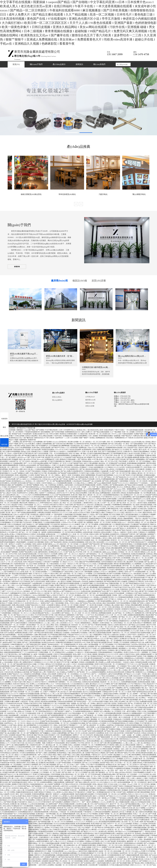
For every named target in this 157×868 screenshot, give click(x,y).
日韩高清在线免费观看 (65, 702)
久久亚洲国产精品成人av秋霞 (139, 611)
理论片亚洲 (53, 747)
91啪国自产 (53, 692)
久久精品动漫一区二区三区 (131, 717)
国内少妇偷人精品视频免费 (9, 715)
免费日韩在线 (138, 763)
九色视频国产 (36, 617)
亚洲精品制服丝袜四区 (149, 550)
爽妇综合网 (24, 503)
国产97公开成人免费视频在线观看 (141, 702)
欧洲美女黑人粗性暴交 (112, 735)
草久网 (82, 637)
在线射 (23, 446)
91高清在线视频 (26, 700)
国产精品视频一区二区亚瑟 (49, 796)
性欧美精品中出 (101, 816)
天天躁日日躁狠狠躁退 (27, 753)
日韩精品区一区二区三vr (20, 613)
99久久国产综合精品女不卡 (100, 804)
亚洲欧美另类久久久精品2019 (62, 507)
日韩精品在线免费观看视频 (21, 637)
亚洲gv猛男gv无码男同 (71, 721)
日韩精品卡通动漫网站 (66, 540)
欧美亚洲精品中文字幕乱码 (56, 621)
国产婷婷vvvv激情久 (144, 603)
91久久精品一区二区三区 (58, 770)
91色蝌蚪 (153, 830)
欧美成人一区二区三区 (68, 487)
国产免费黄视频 (25, 654)
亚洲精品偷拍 (107, 528)
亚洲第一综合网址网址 (61, 597)
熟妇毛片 (83, 554)
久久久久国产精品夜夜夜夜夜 (60, 495)
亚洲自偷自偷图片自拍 (22, 617)
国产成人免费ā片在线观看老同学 (72, 471)
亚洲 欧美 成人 (79, 656)
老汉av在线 (129, 686)
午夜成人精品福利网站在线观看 (113, 767)
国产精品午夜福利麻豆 (118, 780)
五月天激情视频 (101, 806)
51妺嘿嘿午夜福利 (21, 739)
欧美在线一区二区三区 (79, 625)
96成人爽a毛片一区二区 (145, 845)
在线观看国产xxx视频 (82, 717)
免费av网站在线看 (18, 605)
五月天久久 (128, 759)
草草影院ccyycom (92, 822)
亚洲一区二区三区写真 (81, 534)
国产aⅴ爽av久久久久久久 (36, 666)
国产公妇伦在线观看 (42, 454)
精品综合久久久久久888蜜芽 (71, 524)
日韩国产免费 (24, 558)
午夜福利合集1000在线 (8, 763)
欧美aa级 (74, 501)
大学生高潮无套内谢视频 (27, 814)
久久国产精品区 (68, 601)
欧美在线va (75, 467)
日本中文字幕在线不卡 (103, 473)
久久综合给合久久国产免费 (34, 776)
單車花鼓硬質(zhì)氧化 (96, 194)
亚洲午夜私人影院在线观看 (41, 448)
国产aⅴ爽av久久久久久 (58, 841)
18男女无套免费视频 (99, 568)
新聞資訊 (79, 64)
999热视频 (135, 769)
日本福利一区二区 (32, 711)
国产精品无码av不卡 (7, 786)
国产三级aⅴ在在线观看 (97, 517)
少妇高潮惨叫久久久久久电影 (91, 739)
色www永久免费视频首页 (46, 459)
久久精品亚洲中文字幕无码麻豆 (69, 739)
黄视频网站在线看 (101, 837)
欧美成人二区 (31, 481)
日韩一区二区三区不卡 (21, 727)
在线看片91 (152, 509)
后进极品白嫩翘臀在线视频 (14, 767)
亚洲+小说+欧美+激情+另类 (92, 452)
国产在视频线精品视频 (41, 839)
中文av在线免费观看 (65, 656)
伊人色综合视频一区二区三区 (121, 851)
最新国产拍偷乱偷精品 (126, 820)
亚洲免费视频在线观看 (129, 682)
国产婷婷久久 (137, 556)
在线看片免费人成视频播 (14, 491)
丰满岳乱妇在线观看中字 (134, 467)
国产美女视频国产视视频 (132, 548)
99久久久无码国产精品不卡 (132, 491)
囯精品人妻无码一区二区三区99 (142, 473)
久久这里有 (111, 668)
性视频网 (15, 459)
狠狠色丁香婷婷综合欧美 (50, 644)
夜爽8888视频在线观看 (38, 501)
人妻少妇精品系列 (69, 845)
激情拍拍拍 (105, 489)
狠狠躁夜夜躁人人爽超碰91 (90, 623)
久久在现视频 (90, 690)
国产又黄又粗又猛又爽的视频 (63, 444)
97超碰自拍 (38, 806)
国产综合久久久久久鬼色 (88, 564)
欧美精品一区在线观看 (133, 637)
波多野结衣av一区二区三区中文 (15, 723)
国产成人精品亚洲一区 (91, 725)
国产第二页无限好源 (135, 704)
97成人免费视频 (8, 739)
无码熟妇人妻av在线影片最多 (114, 605)
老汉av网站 (50, 625)
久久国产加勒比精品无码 (32, 644)
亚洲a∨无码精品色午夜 (44, 737)
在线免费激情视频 (26, 578)
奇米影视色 (73, 830)
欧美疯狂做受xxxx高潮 (112, 828)
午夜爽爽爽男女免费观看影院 (122, 505)
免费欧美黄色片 (28, 662)
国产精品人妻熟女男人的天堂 (86, 782)
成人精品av (133, 648)
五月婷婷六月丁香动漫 (72, 788)
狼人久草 (103, 818)
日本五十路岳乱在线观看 (73, 450)
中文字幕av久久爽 (71, 629)
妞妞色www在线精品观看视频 (29, 568)
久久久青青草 (101, 550)
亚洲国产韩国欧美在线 (18, 666)
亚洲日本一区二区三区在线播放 (140, 461)
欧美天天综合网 (135, 454)
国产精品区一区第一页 (72, 660)
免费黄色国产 (70, 782)
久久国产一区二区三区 (108, 503)
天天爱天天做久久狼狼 (87, 473)
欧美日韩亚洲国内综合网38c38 (91, 757)
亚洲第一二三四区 (12, 576)
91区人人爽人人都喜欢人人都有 (137, 778)
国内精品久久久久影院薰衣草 (83, 507)
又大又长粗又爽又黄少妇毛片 (113, 843)
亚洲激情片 (70, 717)
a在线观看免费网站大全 (142, 536)
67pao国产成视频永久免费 (20, 473)
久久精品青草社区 (32, 652)
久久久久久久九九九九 (15, 591)
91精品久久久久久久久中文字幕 (111, 446)
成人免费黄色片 (46, 706)
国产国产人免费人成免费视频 (46, 753)
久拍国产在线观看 (69, 518)
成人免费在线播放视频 (63, 668)
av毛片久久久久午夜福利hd (86, 560)
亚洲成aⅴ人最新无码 (26, 678)
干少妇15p (14, 796)
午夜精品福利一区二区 (87, 769)
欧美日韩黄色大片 (26, 774)
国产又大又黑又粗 (126, 678)
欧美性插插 (34, 558)
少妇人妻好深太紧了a (7, 511)
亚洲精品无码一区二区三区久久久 (28, 601)
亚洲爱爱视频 (140, 455)
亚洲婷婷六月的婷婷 (114, 609)
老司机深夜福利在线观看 (144, 753)
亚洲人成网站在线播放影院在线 (51, 601)
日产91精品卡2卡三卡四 (73, 828)
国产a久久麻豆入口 (23, 479)
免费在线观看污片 (54, 698)
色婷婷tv (12, 747)
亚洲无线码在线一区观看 (22, 450)
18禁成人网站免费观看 (92, 759)
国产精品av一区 (110, 477)
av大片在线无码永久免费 (124, 676)
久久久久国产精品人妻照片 (110, 639)
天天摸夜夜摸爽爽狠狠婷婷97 (73, 548)
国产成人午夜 (20, 680)
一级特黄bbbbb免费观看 (79, 839)
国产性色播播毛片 (42, 446)
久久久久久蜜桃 (38, 609)
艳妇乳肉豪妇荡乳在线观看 (85, 794)
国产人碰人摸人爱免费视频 (89, 587)
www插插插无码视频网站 (98, 672)
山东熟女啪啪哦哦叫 (94, 489)
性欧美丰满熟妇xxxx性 (142, 552)
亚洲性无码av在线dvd (56, 788)
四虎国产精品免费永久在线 (28, 552)
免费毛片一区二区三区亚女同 (83, 735)
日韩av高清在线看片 (24, 599)
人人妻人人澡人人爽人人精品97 (52, 548)
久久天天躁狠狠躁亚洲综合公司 (118, 723)
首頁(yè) (16, 64)
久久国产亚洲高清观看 (63, 763)
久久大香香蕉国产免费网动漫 (77, 448)
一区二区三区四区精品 (74, 682)
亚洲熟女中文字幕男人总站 (95, 841)
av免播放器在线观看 (68, 794)
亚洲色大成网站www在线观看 (94, 861)
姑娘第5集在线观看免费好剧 (93, 843)
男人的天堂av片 (63, 692)
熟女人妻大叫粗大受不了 (13, 707)
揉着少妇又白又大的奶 (89, 648)
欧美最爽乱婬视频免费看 (144, 788)
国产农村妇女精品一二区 (83, 702)
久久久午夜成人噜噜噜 (90, 654)
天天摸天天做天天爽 (19, 682)
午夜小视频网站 (149, 656)
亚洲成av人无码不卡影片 (128, 635)
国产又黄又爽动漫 (55, 845)
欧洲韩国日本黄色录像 (35, 550)
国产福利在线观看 (11, 568)
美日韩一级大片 (11, 513)
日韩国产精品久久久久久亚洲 (88, 578)
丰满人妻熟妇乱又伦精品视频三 (66, 459)
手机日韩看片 (123, 461)
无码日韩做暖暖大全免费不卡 (143, 772)
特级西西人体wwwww (40, 599)
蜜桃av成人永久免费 (114, 818)
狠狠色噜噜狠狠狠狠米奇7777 (14, 652)
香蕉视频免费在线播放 (28, 629)
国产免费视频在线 (145, 769)
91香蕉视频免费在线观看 (113, 713)
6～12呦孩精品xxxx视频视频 (84, 601)
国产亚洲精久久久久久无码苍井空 (55, 442)
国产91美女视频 (104, 776)
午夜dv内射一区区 (67, 749)
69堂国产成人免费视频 (85, 522)
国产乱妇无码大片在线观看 (39, 580)
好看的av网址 (34, 493)
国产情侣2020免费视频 (128, 741)
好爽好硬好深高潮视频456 (65, 643)
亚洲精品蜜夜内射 (106, 524)
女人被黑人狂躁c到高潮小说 (40, 639)
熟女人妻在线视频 (142, 796)
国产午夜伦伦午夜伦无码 (125, 707)
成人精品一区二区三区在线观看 (71, 503)
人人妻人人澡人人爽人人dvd (10, 585)
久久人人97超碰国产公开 (85, 837)
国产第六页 (113, 536)
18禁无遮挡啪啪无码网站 (35, 696)
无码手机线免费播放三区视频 (126, 603)
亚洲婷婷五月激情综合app (131, 609)
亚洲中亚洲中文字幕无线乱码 (24, 454)
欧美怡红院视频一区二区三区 (59, 723)
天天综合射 (47, 611)
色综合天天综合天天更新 (82, 513)
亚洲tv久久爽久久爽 (120, 511)
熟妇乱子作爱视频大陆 (75, 770)
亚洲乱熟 (24, 804)
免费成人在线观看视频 (44, 444)
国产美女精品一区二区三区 (93, 566)
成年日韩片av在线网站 (47, 865)
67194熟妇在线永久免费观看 (34, 778)
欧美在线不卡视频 (48, 585)
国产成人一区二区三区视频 (28, 532)
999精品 (45, 471)
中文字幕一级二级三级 (9, 818)
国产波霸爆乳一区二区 (120, 747)
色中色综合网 (36, 450)
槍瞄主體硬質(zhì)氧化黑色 (61, 194)
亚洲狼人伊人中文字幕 (144, 587)
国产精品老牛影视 (46, 489)
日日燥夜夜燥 (30, 790)
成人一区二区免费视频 (114, 641)
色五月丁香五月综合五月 (147, 668)
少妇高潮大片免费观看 (30, 765)
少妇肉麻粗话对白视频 (78, 723)
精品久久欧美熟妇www (18, 690)
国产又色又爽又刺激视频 (48, 765)
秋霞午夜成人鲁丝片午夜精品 (28, 796)
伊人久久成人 (76, 847)
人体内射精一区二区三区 (28, 715)
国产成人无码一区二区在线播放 (72, 761)
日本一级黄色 (37, 747)
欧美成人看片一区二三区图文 (98, 526)
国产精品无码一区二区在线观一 (128, 774)
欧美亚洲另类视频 (55, 530)
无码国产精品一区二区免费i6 (99, 617)
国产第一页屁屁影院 (79, 729)
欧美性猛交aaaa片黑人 (146, 446)
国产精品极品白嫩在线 (30, 455)
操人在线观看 (97, 481)
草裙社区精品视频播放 (141, 452)
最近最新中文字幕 (37, 731)
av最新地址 (120, 833)
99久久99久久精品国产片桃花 (13, 505)
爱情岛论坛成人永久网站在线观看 (101, 749)
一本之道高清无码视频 (32, 489)
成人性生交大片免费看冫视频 (35, 743)
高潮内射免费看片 (62, 631)
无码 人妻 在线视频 (135, 747)
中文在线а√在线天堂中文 (101, 780)
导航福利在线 (84, 517)
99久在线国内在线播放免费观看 (128, 737)
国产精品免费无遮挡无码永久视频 (25, 664)
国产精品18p (99, 828)
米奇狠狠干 (149, 658)
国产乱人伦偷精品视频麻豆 (98, 670)
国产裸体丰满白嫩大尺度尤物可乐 (16, 802)
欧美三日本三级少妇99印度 (115, 733)
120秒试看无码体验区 (125, 499)
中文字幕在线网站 (29, 800)
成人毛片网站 (141, 698)
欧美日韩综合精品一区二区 (71, 774)
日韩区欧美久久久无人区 (47, 769)
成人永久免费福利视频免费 (66, 814)
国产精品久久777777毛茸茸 (77, 580)
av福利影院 (146, 735)
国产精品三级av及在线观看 (76, 546)
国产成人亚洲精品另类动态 (94, 656)
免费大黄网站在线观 (62, 767)
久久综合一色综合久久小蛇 (69, 564)
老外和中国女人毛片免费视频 (33, 442)
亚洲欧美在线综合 (59, 646)
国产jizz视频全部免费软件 (39, 530)
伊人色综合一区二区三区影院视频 (71, 861)
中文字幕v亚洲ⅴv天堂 (100, 459)
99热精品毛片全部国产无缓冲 (113, 786)
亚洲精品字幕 (130, 672)
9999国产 (23, 625)
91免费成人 (42, 587)
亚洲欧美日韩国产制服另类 (85, 619)
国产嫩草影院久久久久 (108, 759)
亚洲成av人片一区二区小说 (127, 599)
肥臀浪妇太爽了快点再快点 (126, 501)
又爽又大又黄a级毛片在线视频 (62, 465)
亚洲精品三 (84, 467)
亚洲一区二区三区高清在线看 (91, 774)
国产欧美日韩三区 (133, 660)
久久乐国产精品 (58, 660)
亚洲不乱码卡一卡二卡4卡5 (17, 721)
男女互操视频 (139, 562)
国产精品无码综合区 (128, 698)
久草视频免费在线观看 (105, 564)
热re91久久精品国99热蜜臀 (60, 499)
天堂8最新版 (137, 580)
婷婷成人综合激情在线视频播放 (74, 542)
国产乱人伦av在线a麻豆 (27, 444)
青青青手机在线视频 (69, 568)
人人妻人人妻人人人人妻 (131, 743)
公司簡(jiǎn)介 (90, 397)
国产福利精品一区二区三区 (105, 772)
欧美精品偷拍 (43, 741)
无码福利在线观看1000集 (144, 662)
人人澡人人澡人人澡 (68, 639)
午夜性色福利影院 (149, 763)
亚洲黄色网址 (65, 501)
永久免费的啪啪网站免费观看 (108, 648)
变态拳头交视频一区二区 (76, 442)
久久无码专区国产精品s (23, 786)
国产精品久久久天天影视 (121, 450)
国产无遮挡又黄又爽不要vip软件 (23, 560)
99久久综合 (119, 845)
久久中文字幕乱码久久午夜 (137, 684)
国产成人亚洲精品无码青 (121, 690)
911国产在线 (68, 552)
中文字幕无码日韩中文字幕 (44, 615)
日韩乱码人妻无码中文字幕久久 (47, 800)
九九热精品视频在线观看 (132, 715)
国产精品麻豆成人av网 (38, 672)
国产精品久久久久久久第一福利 (101, 717)
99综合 (93, 515)
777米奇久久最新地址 (52, 833)
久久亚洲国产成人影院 (87, 772)
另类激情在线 (33, 538)
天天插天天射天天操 (17, 743)
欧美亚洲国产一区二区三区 (45, 680)
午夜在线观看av (97, 538)
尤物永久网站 (31, 446)
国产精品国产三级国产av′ (135, 570)
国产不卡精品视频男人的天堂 (112, 452)
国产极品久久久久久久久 (90, 832)
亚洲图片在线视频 (136, 546)
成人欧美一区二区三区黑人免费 (132, 822)
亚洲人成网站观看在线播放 (102, 450)
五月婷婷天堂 (13, 532)
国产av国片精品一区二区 (68, 574)
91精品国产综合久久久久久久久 (78, 635)
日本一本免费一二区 (84, 487)
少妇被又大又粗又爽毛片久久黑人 (53, 650)
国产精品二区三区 (74, 733)
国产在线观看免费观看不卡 (57, 715)
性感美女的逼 (145, 841)
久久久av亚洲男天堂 (108, 802)
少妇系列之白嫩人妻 (83, 804)
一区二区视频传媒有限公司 (69, 644)
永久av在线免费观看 (23, 761)
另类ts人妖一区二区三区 (91, 676)
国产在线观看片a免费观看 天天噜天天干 (66, 802)
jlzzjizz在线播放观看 (96, 599)
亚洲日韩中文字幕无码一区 (63, 489)
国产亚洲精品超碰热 (117, 485)
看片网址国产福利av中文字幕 (125, 753)
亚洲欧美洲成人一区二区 (106, 845)
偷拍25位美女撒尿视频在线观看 (94, 585)
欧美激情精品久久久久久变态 (41, 660)
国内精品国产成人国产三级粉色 (12, 631)
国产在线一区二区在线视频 (99, 593)
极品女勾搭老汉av (21, 536)
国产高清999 (76, 863)
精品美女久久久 (147, 548)
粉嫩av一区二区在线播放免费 (56, 816)
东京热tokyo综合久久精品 (79, 611)
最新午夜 (117, 591)
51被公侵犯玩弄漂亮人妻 (76, 753)
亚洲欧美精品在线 (112, 509)
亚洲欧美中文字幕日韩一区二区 (131, 639)
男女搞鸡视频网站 (145, 696)
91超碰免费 (105, 471)
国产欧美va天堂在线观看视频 (135, 538)
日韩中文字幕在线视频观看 (63, 654)
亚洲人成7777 (129, 572)
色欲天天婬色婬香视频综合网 (105, 833)
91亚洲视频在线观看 (141, 544)
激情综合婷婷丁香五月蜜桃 (12, 643)
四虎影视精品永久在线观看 (134, 843)
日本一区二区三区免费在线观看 (139, 619)
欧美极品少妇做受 (71, 578)
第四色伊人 (4, 532)
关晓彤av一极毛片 (61, 475)
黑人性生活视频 (115, 515)
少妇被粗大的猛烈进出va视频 (58, 599)
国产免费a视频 (142, 534)
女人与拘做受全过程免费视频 (31, 674)
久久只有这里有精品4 (132, 767)
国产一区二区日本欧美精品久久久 (81, 597)
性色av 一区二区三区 (140, 814)
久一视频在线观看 (61, 810)
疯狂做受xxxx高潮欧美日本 (106, 560)
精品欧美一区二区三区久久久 (110, 682)
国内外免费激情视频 (46, 824)
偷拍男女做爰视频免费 (20, 688)
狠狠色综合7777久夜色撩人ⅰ (140, 483)
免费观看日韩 (140, 613)
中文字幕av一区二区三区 (123, 763)
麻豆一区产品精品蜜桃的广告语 (137, 444)
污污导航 (41, 664)
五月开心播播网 (138, 837)
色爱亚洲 (107, 566)
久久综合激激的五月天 (45, 725)
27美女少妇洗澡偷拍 (108, 676)
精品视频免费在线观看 (104, 595)
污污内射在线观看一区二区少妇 (106, 794)
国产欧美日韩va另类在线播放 (32, 611)
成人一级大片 (150, 688)
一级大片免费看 (138, 507)
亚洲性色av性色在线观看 (28, 465)
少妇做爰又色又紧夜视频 (35, 542)
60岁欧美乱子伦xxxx (50, 550)
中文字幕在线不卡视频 (11, 444)
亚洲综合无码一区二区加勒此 (58, 658)
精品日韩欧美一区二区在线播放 (24, 737)
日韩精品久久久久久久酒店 (115, 513)
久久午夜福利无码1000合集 (13, 704)
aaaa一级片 (105, 800)
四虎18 (72, 499)
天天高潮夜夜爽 (64, 790)
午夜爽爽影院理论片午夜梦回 (105, 745)
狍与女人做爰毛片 (84, 650)
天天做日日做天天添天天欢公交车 (124, 587)
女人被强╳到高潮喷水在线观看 (42, 654)
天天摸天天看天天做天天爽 (114, 465)
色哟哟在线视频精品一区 (56, 532)
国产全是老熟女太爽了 (89, 863)
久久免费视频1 (137, 564)
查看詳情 (17, 267)
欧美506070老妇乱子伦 (21, 684)
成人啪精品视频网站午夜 (20, 745)
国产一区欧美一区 (150, 837)
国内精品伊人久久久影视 (142, 499)
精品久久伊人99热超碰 (42, 853)
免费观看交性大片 (41, 851)
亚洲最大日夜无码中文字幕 (33, 704)
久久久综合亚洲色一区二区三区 (117, 542)
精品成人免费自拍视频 (58, 576)
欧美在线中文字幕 (73, 757)
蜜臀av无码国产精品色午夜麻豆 (145, 798)
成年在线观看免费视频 (14, 639)
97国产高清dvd (151, 585)
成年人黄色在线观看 (30, 741)
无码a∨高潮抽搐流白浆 (63, 625)
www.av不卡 (59, 450)
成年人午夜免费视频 (91, 463)
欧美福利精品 (62, 753)
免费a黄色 (36, 857)
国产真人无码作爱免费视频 (12, 648)
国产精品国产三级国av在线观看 (127, 668)
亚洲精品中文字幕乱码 (136, 581)
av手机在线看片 (128, 595)
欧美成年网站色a (72, 646)
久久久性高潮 (144, 774)
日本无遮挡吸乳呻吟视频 (115, 706)
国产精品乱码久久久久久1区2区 (127, 477)
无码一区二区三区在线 (130, 696)
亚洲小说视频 (87, 847)
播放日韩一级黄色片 (53, 794)
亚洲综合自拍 (122, 704)
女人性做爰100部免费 (7, 772)
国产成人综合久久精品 (47, 538)
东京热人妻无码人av (141, 597)
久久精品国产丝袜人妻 (51, 583)
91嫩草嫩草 (74, 662)
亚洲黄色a (61, 485)
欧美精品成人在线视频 (86, 646)
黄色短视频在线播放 (112, 761)
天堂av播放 (79, 562)
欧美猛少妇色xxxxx (119, 522)
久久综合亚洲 (50, 631)
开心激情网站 (85, 660)
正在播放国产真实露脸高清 (140, 524)
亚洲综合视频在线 (42, 845)
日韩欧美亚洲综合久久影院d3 (26, 534)
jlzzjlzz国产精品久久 (119, 528)
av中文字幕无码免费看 (42, 678)
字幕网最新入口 (31, 467)
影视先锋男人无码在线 (81, 581)
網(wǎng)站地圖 (87, 424)
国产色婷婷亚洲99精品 (125, 544)
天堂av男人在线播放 (61, 517)
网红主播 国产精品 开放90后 (122, 530)
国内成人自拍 (26, 452)
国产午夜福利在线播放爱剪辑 (55, 776)
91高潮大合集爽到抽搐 (133, 731)
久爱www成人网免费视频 (42, 656)
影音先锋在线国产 (6, 477)
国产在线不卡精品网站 (17, 627)
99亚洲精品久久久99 (135, 560)
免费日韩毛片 (150, 643)
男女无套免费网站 (148, 731)
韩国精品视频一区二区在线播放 (11, 765)
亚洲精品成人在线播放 (62, 633)
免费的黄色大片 (49, 704)
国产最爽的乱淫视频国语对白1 (120, 621)
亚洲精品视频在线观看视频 (48, 739)
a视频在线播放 (43, 526)
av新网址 (121, 572)
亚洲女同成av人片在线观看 (50, 520)
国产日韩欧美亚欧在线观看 (144, 707)
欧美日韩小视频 (77, 495)
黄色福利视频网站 (36, 780)
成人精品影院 (34, 727)
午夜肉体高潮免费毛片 (112, 554)
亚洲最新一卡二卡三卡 (96, 713)
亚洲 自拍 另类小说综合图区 (95, 542)
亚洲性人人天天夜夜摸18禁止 (40, 684)
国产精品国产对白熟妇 (8, 761)
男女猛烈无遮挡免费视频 (105, 475)
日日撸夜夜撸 (29, 806)
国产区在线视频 (16, 497)
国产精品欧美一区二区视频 (94, 715)
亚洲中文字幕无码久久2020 (147, 629)
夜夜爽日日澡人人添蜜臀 (40, 452)
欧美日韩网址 (73, 517)
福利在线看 (69, 485)
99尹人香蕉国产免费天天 (49, 857)
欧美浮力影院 (143, 503)
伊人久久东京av (123, 611)
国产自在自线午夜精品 (54, 826)
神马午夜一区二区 (129, 566)
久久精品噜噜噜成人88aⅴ (103, 511)
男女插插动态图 (24, 499)
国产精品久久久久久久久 (26, 729)
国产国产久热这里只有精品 (12, 759)
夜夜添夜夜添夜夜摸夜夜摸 (146, 741)
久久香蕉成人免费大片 (145, 607)
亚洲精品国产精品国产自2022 (52, 688)
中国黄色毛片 (51, 672)
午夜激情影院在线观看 (45, 832)
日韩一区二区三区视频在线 (92, 552)
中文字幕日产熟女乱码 (139, 849)
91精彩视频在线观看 (53, 843)
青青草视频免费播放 (65, 806)
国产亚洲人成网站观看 (110, 481)
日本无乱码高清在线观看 (134, 646)
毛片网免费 (147, 493)
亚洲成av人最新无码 (14, 769)
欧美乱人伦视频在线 (11, 583)
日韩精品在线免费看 (149, 530)
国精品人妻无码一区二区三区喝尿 (67, 605)
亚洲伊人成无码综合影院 (112, 839)
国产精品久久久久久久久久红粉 (77, 621)
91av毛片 (28, 495)
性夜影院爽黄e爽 (37, 570)
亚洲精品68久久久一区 (35, 690)
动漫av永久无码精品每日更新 (141, 802)
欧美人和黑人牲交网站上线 (119, 702)
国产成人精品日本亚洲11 (104, 491)
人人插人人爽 (18, 668)
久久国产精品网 (110, 841)
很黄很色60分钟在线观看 (123, 580)
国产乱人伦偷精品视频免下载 (134, 688)
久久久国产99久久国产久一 (89, 674)
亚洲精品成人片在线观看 (122, 719)
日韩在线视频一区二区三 (32, 505)
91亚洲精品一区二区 (84, 568)
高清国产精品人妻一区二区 (44, 475)
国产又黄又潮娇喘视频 (119, 684)
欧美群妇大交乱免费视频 (99, 444)
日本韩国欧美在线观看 (131, 847)
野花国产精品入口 (22, 518)
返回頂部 (4, 443)
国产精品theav (50, 719)
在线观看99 (51, 605)
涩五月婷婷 (33, 564)
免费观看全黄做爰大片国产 (24, 633)
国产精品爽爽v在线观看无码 (110, 534)
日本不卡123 (97, 847)
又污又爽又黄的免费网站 (133, 755)
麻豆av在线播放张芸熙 (35, 511)
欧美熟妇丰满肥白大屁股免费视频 (94, 641)
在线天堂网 (69, 505)
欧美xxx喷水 (84, 644)
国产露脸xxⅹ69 (98, 849)
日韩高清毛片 (93, 629)
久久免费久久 (42, 808)
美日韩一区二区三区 (96, 477)
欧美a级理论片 (131, 751)
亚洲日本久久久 (19, 603)
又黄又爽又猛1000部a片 (92, 639)
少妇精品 (84, 509)
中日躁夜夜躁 (77, 763)
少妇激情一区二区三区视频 (96, 729)
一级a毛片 (49, 729)
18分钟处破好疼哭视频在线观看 (85, 485)
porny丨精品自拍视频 (82, 800)
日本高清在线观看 (86, 784)
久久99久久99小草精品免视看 (73, 826)
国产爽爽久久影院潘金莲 (32, 861)
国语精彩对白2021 (130, 845)
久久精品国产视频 (87, 583)
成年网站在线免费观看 (139, 719)
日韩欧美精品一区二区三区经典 (69, 747)
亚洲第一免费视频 (65, 780)
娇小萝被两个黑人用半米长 (94, 457)
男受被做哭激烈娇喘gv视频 (97, 668)
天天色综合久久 (145, 737)
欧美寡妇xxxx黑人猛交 (73, 666)
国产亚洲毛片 (8, 668)
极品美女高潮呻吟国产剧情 (92, 570)
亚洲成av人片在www (101, 572)
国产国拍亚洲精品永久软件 (135, 583)
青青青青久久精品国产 (147, 477)
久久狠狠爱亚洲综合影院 (121, 524)
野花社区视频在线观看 (67, 804)
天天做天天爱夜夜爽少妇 (56, 461)
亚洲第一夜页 (117, 595)
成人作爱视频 (8, 867)
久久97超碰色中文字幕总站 (142, 678)
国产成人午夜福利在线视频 (97, 625)
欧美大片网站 (142, 479)
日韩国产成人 (91, 792)
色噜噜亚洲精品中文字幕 (98, 518)
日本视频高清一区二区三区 (125, 469)
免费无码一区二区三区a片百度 (102, 455)
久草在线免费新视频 (49, 855)
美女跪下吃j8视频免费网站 (46, 629)
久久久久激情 (71, 751)
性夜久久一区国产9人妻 (75, 511)
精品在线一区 (104, 463)
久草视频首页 (9, 717)
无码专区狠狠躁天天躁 (109, 562)
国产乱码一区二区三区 (61, 593)
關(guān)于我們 (36, 64)
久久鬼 (73, 837)
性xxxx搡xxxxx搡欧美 (73, 648)
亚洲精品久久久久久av (112, 849)
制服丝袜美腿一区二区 (117, 583)
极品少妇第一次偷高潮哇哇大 (40, 837)
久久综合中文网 (95, 751)
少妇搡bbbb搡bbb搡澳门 (12, 702)
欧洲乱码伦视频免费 (138, 554)
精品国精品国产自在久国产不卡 (102, 591)
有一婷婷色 (134, 450)
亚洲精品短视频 (149, 475)
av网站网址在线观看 (44, 513)
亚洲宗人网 (18, 662)
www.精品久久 (147, 465)
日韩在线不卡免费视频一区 (53, 562)
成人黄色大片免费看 (65, 581)
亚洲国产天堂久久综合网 (97, 509)
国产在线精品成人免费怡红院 (30, 585)
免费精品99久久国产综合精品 (144, 686)
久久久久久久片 (80, 822)
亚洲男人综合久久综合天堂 (120, 578)
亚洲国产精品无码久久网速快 (96, 753)
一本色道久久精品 (128, 662)
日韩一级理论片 (10, 544)
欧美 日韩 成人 (29, 469)
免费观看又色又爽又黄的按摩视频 (138, 792)
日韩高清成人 (54, 812)
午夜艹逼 (95, 487)
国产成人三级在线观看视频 (32, 643)
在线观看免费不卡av (74, 452)
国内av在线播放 (105, 578)
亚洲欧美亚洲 (83, 865)
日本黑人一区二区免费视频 (54, 707)
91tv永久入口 (150, 583)
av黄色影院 (41, 621)
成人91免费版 (141, 808)
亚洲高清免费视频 (38, 794)
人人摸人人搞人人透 (17, 790)
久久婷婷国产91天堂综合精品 (127, 517)
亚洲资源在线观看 (144, 682)
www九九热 (76, 835)
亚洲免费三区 (27, 648)
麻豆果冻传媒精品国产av (96, 658)
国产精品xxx (45, 694)
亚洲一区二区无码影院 (45, 713)
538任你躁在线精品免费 (17, 816)
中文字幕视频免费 (60, 832)
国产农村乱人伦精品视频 (14, 520)
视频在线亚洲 (93, 851)
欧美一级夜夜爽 (57, 611)
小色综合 (137, 706)
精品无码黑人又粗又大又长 (74, 572)
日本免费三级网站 (57, 554)
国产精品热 (67, 477)
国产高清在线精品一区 (73, 627)
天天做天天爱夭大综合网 (117, 459)
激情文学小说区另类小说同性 (107, 704)
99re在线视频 (58, 686)
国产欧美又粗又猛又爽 (66, 857)
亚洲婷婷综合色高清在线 (81, 719)
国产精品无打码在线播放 (9, 570)
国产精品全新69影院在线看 (44, 633)
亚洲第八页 (8, 727)
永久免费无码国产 (52, 804)
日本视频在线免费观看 (51, 759)
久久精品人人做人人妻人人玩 (29, 757)
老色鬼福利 (138, 574)
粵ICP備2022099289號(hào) (44, 424)
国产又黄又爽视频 (102, 515)
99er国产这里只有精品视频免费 (120, 471)
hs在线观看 (49, 497)
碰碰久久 (86, 515)
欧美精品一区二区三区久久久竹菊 (90, 501)
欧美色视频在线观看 (80, 806)
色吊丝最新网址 (140, 576)
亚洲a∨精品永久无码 (100, 784)
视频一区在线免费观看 (56, 851)
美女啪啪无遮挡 (148, 833)
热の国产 (146, 574)
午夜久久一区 (95, 800)
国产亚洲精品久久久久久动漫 (94, 548)
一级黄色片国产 (45, 603)
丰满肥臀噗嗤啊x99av (35, 820)
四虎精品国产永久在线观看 (43, 578)
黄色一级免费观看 (146, 839)
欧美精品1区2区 (112, 765)
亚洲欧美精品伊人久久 (37, 518)
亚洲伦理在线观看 (76, 812)
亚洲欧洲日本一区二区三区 (26, 517)
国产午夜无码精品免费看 (23, 709)
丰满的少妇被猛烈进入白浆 (36, 826)
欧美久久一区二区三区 (121, 601)
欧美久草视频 (134, 723)
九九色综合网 (42, 715)
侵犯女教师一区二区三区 (99, 607)
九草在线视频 (12, 731)
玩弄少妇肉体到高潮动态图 (27, 554)
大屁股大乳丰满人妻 (128, 808)
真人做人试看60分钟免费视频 (10, 452)
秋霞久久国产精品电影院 (53, 542)
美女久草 (139, 680)
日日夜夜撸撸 (126, 558)
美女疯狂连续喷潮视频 (86, 664)
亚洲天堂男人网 (6, 574)
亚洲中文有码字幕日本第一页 (105, 664)
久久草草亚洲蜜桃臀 (69, 607)
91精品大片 (26, 497)
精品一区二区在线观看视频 (101, 540)
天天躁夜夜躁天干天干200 (125, 664)
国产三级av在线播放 (150, 546)
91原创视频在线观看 (109, 501)
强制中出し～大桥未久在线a (146, 745)
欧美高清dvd (15, 578)
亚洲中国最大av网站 (98, 513)
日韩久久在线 (28, 631)
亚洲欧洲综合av (151, 863)
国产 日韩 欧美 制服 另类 (20, 530)
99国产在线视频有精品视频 (17, 696)
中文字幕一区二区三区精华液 (80, 631)
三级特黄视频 (124, 481)
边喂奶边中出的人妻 (137, 643)
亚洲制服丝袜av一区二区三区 (81, 455)
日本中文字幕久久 (110, 599)
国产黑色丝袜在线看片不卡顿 (141, 578)
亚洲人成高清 (37, 544)
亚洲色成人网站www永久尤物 (134, 487)
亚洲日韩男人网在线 (119, 493)
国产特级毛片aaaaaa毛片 (104, 619)
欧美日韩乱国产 (10, 517)
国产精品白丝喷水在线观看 (134, 485)
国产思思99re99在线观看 (69, 497)
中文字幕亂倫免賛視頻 (84, 849)
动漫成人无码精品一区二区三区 (123, 552)
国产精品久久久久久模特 (86, 550)
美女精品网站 (53, 473)
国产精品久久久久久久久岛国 (116, 796)
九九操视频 (35, 772)
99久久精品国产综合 (131, 448)
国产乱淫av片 (9, 617)
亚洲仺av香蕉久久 (132, 861)
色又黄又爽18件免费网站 (74, 532)
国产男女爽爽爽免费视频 (92, 562)
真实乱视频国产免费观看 (9, 552)
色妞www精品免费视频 (90, 576)
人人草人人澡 (55, 694)
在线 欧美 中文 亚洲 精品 (133, 833)
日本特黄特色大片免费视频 (72, 696)
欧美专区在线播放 (117, 658)
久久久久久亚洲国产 (146, 847)
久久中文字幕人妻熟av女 (16, 711)
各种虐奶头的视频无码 (71, 737)
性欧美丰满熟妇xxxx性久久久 (86, 499)
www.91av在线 (106, 688)
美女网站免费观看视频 (134, 568)
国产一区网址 (81, 765)
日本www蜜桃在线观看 (79, 678)
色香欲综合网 (86, 591)
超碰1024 (59, 589)
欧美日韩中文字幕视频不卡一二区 (71, 725)
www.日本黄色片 (72, 650)
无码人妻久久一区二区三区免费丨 (143, 558)
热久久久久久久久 (142, 794)
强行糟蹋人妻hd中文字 (91, 820)
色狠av (56, 725)
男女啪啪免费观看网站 (62, 455)
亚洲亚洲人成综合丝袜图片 (103, 532)
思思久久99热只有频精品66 (117, 660)
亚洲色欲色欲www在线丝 (91, 461)
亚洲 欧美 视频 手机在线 (35, 735)
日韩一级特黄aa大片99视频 (107, 798)
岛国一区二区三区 (84, 613)
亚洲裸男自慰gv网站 (109, 774)
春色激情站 (113, 572)
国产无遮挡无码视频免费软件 (70, 694)
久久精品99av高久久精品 (112, 457)
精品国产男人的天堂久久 (54, 457)
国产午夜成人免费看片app (69, 479)
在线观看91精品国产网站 (17, 735)
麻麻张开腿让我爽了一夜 (37, 810)
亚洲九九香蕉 (133, 532)
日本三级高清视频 (96, 808)
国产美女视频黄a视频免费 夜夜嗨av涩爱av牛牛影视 (139, 457)
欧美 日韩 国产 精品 (120, 859)
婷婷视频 (46, 747)
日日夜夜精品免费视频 (107, 721)
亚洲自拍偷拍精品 (91, 652)
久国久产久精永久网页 (51, 574)
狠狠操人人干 (5, 743)
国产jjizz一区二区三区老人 (66, 765)
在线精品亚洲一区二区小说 (9, 597)
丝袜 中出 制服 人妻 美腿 (78, 454)
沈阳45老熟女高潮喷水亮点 (113, 715)
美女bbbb (91, 505)
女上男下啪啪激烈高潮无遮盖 (86, 845)
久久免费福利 (144, 515)
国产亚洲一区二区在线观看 (36, 566)
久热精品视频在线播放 (43, 469)
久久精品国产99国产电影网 (55, 666)
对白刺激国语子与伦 (15, 487)
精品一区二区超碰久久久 (130, 839)
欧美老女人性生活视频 (12, 650)
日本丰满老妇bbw (9, 719)
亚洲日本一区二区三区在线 (120, 540)
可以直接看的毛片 (73, 469)
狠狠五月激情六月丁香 (79, 668)
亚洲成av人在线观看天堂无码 (104, 597)
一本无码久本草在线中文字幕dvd (53, 505)
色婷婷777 (43, 493)
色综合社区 (137, 676)
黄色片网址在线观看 (50, 806)
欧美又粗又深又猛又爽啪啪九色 (88, 686)
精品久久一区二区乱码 (68, 520)
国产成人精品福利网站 (71, 587)
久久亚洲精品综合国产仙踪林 (132, 656)
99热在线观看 (99, 465)
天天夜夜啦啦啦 (31, 713)
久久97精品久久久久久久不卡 (45, 560)
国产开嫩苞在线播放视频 (145, 617)
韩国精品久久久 (34, 503)
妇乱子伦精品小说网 (94, 778)
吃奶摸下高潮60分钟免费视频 (136, 776)
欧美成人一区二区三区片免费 (96, 442)
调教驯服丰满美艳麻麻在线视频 (71, 833)
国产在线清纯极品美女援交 (18, 782)
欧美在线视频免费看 (83, 824)
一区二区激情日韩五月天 (114, 585)
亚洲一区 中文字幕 (93, 580)
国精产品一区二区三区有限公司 (47, 790)
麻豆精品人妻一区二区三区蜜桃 (57, 745)
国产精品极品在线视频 (50, 709)
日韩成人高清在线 (148, 733)
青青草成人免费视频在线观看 (101, 613)
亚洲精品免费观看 (37, 556)
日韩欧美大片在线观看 (61, 830)
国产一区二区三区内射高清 (122, 727)
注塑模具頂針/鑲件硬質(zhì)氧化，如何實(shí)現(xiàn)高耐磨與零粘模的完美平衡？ (96, 367)
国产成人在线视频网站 (103, 646)
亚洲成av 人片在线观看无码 (114, 709)
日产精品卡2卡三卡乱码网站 (11, 528)
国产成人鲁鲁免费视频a (28, 597)
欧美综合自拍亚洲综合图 (116, 672)
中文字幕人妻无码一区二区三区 (89, 743)
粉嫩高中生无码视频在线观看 (30, 694)
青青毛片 (38, 855)
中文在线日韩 (55, 524)
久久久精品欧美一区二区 (123, 857)
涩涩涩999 (16, 788)
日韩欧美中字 (128, 452)
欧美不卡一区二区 (114, 824)
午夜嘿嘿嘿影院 (148, 810)
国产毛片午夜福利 (148, 591)
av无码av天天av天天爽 (69, 522)
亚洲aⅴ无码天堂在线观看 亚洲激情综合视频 (116, 520)
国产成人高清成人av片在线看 (96, 723)
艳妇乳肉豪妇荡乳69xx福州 (107, 863)
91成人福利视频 (125, 509)
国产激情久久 (30, 680)
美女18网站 (16, 700)
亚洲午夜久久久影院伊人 (58, 452)
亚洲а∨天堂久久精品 (72, 603)
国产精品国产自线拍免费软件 (68, 473)
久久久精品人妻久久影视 (66, 818)
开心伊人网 (101, 678)
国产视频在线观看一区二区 (107, 737)
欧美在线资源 (116, 662)
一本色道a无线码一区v (17, 706)
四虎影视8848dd (88, 833)
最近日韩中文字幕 (87, 707)
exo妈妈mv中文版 (147, 528)
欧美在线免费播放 (94, 741)
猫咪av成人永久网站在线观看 (126, 745)
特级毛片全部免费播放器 (105, 788)
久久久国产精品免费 (142, 664)
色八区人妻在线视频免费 (108, 820)
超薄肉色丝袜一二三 (53, 534)
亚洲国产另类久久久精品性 (44, 686)
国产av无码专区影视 (38, 581)
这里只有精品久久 (29, 524)
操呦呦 (102, 686)
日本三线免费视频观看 (64, 735)
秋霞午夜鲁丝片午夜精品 (43, 792)
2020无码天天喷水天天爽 (110, 739)
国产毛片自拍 (127, 818)
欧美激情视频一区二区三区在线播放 (101, 644)
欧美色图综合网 (6, 459)
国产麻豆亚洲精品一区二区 (142, 857)
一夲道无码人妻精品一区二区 (136, 522)
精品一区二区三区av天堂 (109, 461)
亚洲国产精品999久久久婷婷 (65, 619)
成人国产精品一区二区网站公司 (123, 613)
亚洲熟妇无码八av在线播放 (64, 652)
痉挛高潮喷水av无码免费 (9, 483)
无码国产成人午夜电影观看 (141, 621)
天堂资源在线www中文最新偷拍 (141, 540)
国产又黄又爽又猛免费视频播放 (111, 743)
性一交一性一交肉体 (17, 471)
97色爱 (80, 585)
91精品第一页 (65, 812)
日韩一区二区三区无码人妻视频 (145, 784)
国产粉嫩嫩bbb (45, 733)
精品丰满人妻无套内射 (46, 455)
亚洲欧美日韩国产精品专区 (61, 835)
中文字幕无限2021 (146, 723)
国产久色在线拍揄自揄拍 (130, 515)
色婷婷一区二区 (104, 851)
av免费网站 (114, 617)
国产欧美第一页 (83, 672)
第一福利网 (42, 532)
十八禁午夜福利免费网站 (104, 601)
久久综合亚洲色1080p (101, 583)
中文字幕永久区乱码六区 (70, 784)
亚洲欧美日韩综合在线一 (62, 729)
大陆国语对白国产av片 (37, 745)
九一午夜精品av (77, 820)
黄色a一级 (44, 485)
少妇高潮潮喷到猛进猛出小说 (113, 495)
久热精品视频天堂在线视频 (73, 515)
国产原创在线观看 (76, 692)
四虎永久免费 (143, 448)
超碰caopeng (107, 552)
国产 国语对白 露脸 (85, 459)
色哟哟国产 (152, 534)
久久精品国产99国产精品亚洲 (73, 457)
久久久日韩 (137, 530)
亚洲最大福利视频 (95, 767)
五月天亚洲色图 (57, 664)
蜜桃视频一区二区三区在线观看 (102, 719)
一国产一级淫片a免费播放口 (90, 802)
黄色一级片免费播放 (62, 538)
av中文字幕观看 (127, 828)
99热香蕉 (79, 639)
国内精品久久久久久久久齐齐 (108, 654)
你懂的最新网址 (34, 830)
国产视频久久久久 (24, 570)
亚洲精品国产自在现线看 (118, 463)
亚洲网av (103, 725)
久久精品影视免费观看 (23, 747)
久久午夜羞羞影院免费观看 (124, 597)
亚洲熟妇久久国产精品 (134, 593)
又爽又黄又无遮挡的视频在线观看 (100, 633)
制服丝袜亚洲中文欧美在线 (141, 800)
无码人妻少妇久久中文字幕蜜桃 (87, 814)
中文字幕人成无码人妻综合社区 (67, 769)
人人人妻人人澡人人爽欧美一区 (76, 526)
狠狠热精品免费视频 (70, 853)
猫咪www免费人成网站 (118, 778)
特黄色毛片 (107, 808)
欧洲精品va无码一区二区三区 (85, 595)
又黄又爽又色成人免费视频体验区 (100, 493)
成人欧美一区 (79, 688)
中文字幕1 (35, 863)
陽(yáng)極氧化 (57, 400)
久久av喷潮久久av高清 (60, 792)
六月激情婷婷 (5, 644)
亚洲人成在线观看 (134, 550)
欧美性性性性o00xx (32, 603)
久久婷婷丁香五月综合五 (108, 629)
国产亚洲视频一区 (79, 489)
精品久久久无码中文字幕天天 (72, 570)
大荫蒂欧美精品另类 (114, 790)
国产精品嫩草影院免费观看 (62, 481)
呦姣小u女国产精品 (64, 755)
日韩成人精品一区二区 (9, 729)
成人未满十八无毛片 (70, 664)
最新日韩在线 (148, 513)
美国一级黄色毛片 (53, 501)
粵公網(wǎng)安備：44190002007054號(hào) (67, 424)
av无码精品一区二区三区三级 (61, 678)
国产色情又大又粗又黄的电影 (133, 475)
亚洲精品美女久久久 (56, 552)
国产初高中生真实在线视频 (42, 648)
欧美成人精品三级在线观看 (106, 603)
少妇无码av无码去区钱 (139, 644)
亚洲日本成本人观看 (16, 469)
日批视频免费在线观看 (65, 483)
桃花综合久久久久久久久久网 (62, 513)
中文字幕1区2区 (56, 853)
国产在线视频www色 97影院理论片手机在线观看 (61, 778)
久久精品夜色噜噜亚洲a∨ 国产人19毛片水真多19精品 (39, 755)
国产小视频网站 (118, 688)
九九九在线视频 (127, 824)
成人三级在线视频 (58, 603)
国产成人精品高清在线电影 (89, 469)
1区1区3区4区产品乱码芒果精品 (121, 835)
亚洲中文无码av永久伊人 (132, 652)
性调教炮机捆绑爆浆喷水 (78, 798)
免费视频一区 (146, 652)
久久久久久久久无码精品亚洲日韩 (64, 706)
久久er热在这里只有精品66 (102, 530)
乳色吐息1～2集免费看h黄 (79, 790)
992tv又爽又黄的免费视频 (51, 487)
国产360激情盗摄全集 (95, 839)
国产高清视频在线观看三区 (42, 835)
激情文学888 (83, 851)
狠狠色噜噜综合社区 (61, 713)
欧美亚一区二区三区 (120, 619)
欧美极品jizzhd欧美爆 (22, 672)
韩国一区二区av (92, 776)
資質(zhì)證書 (90, 406)
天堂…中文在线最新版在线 (59, 454)
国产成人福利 (149, 562)
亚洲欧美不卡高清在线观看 (56, 743)
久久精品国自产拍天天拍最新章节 (113, 751)
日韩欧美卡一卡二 (24, 731)
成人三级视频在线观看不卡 (110, 741)
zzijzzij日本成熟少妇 (138, 442)
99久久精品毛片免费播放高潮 (60, 839)
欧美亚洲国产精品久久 (18, 507)
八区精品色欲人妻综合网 (51, 786)
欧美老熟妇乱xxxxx (19, 481)
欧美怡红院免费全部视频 (134, 725)
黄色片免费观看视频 (88, 475)
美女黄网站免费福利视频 (53, 696)
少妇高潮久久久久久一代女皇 (70, 623)
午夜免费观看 (150, 538)
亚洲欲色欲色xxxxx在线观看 (104, 857)
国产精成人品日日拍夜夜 (137, 625)
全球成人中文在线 (41, 540)
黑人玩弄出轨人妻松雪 (99, 855)
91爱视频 (129, 812)
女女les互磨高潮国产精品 (41, 595)
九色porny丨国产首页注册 (22, 609)
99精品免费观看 (59, 782)
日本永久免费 (152, 816)
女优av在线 (149, 581)
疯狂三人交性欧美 (99, 796)
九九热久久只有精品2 (32, 548)
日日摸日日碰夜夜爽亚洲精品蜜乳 (99, 454)
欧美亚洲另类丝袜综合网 (84, 796)
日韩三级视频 (32, 509)
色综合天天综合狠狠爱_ (117, 593)
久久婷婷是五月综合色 (74, 641)
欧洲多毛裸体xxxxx (50, 544)
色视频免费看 (18, 463)
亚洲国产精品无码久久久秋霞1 (36, 605)
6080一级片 (50, 810)
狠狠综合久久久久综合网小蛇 (81, 609)
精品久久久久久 (68, 562)
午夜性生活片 (96, 755)
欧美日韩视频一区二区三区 (72, 731)
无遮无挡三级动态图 (137, 690)
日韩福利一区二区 (87, 745)
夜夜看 (3, 491)
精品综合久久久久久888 (134, 513)
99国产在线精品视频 (7, 536)
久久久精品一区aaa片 (126, 784)
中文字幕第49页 (107, 497)
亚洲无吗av (7, 637)
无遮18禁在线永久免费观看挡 (65, 615)
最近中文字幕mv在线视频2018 (52, 637)
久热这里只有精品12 (81, 749)
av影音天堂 (64, 786)
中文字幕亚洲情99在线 (122, 644)
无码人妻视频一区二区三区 (146, 751)
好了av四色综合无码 (47, 767)
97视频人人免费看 (17, 546)
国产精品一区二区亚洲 (95, 786)
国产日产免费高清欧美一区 (144, 820)
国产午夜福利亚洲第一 (30, 865)
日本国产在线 (121, 792)
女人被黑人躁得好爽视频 (24, 619)
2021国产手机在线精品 (33, 471)
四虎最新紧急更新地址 (39, 698)
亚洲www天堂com (146, 631)
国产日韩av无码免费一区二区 (20, 692)
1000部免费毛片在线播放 (79, 633)
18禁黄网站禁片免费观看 (56, 682)
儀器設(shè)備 (90, 403)
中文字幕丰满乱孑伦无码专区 (22, 522)
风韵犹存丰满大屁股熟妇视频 (141, 633)
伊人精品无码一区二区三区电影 (68, 544)
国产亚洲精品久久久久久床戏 (14, 572)
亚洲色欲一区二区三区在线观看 (134, 585)
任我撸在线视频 (79, 465)
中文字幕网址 (40, 729)
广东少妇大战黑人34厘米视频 (40, 499)
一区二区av (92, 678)
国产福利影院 (37, 786)
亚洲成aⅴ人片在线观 (140, 824)
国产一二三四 (74, 658)
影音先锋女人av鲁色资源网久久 (123, 576)
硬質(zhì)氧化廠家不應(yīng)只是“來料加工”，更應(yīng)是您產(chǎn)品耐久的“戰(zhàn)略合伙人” (25, 354)
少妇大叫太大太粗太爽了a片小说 (64, 849)
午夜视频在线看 (39, 631)
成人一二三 (20, 495)
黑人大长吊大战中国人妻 (38, 749)
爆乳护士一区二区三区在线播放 (44, 589)
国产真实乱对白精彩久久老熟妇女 (25, 808)
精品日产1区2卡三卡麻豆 (57, 741)
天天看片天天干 (42, 788)
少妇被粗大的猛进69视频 (107, 487)
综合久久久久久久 (33, 721)
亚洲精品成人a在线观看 (103, 505)
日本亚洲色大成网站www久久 (43, 700)
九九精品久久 (79, 652)
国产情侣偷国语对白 (23, 772)
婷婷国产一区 (84, 605)
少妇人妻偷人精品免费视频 (81, 755)
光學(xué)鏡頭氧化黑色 (25, 194)
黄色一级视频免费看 (129, 489)
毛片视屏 (106, 778)
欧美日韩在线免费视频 (131, 641)
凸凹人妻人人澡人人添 (15, 778)
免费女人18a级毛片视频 (14, 741)
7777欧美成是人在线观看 (125, 798)
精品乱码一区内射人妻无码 (31, 702)
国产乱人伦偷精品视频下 (53, 570)
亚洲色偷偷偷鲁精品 (105, 652)
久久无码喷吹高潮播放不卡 (87, 853)
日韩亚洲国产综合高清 (133, 733)
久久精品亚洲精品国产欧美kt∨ (40, 613)
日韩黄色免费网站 (51, 556)
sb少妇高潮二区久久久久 (78, 786)
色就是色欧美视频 (6, 540)
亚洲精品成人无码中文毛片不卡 (58, 493)
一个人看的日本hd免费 (63, 820)
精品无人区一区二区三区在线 (19, 580)
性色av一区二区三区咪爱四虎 (76, 776)
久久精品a (97, 558)
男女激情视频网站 (107, 580)
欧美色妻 (67, 611)
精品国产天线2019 (9, 601)
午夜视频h (30, 851)
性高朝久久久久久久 (51, 609)
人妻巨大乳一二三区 (17, 467)
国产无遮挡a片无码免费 (87, 479)
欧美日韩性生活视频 (74, 816)
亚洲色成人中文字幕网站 (76, 841)
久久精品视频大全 (58, 648)
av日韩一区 (46, 546)
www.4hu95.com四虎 (104, 830)
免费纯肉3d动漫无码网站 (51, 859)
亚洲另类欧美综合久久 (46, 711)
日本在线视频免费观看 (44, 597)
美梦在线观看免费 (105, 587)
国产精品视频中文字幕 (11, 757)
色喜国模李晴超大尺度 (56, 847)
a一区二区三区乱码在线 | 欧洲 (17, 562)
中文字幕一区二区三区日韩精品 (108, 853)
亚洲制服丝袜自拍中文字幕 (106, 792)
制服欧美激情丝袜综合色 (25, 792)
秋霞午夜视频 (92, 798)
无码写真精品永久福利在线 (9, 753)
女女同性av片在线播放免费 (71, 528)
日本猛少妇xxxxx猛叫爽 (51, 479)
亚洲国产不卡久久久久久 (44, 517)
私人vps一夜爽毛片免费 (17, 646)
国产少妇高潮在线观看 (137, 670)
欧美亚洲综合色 (131, 607)
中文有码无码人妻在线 (54, 587)
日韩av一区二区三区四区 (40, 770)
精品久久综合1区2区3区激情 (20, 556)
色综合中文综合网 (35, 688)
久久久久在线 (111, 517)
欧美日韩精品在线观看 (39, 847)
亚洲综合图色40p (54, 471)
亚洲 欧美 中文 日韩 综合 (65, 808)
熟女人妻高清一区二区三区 (92, 495)
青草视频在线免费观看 (117, 637)
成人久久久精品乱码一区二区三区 (13, 548)
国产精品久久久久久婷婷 (113, 656)
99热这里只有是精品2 (35, 562)
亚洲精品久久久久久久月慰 (44, 662)
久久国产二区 (146, 806)
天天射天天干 (38, 574)
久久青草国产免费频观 (32, 485)
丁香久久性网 (88, 558)
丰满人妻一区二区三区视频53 (124, 455)
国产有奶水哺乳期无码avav (32, 487)
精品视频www (119, 755)
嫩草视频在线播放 (126, 814)
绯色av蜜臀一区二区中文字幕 (75, 690)
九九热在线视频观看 (32, 706)
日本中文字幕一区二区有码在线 (51, 568)
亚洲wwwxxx (73, 810)
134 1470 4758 (141, 54)
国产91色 (57, 497)
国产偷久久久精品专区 (58, 757)
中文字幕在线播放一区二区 (78, 713)
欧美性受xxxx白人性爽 (83, 643)
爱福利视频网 (21, 542)
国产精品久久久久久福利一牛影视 (135, 674)
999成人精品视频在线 (96, 467)
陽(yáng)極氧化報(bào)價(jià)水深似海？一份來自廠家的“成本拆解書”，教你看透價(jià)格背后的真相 (133, 356)
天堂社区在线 (9, 672)
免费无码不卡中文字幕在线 (21, 581)
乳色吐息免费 (9, 776)
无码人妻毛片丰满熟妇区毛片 (13, 806)
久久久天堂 (83, 658)
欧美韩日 (79, 818)
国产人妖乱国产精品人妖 (80, 617)
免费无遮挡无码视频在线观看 (69, 583)
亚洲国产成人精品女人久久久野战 (71, 759)
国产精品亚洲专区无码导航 (116, 816)
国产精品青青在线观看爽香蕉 (145, 595)
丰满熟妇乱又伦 (36, 479)
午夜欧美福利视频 (11, 678)
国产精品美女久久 (80, 505)
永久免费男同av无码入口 (35, 593)
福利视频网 (89, 572)
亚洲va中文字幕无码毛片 (22, 660)
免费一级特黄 (58, 737)
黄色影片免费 (125, 849)
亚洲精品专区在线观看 (83, 540)
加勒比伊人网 (91, 546)
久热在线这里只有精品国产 (82, 481)
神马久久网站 (152, 526)
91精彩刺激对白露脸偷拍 (53, 731)
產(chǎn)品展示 (59, 64)
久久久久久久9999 (22, 749)
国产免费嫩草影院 (33, 733)
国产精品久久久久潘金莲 (133, 465)
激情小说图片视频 (23, 501)
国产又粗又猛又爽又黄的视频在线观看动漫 (75, 859)
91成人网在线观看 (82, 751)
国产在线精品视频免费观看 (27, 513)
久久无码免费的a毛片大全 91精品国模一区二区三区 (56, 491)
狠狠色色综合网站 (45, 670)
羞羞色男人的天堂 (118, 812)
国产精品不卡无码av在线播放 (31, 650)
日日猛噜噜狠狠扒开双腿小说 (35, 676)
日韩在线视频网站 (128, 729)
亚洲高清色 (124, 589)
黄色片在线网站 (71, 743)
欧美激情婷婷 (87, 450)
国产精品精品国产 (25, 583)
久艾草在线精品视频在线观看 (127, 629)
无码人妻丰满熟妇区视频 (80, 477)
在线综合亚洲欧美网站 (30, 824)
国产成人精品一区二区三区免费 (125, 627)
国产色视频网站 (17, 485)
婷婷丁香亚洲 (114, 700)
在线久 (108, 658)
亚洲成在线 (152, 481)
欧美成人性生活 (58, 578)
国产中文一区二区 (86, 530)
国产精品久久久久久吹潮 (14, 641)
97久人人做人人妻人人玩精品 (118, 670)
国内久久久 (113, 556)
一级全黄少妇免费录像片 (25, 635)
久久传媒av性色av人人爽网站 (83, 483)
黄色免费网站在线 (105, 576)
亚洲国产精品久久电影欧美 (147, 489)
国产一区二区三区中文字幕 (121, 473)
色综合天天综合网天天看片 (79, 593)
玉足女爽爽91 (56, 613)
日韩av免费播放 (19, 751)
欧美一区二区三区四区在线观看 (36, 572)
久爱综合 (48, 664)
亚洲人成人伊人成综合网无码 (66, 560)
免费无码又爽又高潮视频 (22, 770)
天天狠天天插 (83, 629)
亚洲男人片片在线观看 (122, 643)
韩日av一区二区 (34, 782)
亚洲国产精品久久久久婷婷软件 (66, 585)
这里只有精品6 (37, 859)
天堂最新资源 (126, 554)
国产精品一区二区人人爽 (127, 617)
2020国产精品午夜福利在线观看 (120, 800)
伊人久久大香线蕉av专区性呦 (115, 686)
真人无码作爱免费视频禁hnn (35, 816)
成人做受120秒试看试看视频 (143, 505)
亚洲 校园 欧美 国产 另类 (140, 520)
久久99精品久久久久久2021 (90, 627)
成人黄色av (48, 646)
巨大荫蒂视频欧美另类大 (120, 454)
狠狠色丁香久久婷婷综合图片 (51, 528)
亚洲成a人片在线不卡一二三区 (91, 698)
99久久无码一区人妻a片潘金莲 (117, 550)
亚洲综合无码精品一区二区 (21, 798)
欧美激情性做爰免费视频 (92, 770)
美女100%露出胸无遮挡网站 (80, 709)
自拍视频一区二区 (126, 694)
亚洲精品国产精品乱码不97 (134, 786)
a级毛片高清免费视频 (115, 674)
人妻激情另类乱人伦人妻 (91, 503)
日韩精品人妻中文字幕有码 (117, 650)
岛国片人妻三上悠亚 (99, 609)
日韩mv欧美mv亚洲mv (8, 534)
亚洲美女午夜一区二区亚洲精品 (68, 674)
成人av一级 (106, 770)
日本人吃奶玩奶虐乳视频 (81, 556)
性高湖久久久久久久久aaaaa (117, 810)
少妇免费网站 (118, 652)
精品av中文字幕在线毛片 (77, 792)
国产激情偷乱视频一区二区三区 (49, 822)
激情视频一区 (56, 639)
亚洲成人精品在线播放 (88, 788)
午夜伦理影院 (54, 564)
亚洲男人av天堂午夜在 (54, 518)
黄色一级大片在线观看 (24, 794)
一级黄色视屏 (27, 656)
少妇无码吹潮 (36, 637)
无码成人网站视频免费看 (114, 548)
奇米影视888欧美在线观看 (93, 826)
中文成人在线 (113, 784)
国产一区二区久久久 (71, 554)
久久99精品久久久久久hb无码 (115, 467)
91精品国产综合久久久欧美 (14, 489)
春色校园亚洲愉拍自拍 (137, 601)
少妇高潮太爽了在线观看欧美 (98, 865)
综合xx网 (138, 591)
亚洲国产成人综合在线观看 (56, 641)
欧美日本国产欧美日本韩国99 (80, 855)
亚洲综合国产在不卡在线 (35, 646)
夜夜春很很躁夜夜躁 (96, 611)
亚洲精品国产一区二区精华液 (79, 680)
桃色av (17, 755)
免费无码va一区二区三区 (121, 633)
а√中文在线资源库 (82, 518)
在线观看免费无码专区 (22, 717)
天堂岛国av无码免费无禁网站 (55, 751)
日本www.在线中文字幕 (21, 515)
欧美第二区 (49, 593)
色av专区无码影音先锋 (60, 670)
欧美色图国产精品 (97, 709)
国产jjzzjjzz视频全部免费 (103, 483)
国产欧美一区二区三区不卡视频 (33, 707)
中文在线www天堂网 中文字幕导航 (143, 851)
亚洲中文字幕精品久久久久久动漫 (108, 589)
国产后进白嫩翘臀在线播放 (142, 497)
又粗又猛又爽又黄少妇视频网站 (26, 526)
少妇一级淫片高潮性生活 (32, 546)
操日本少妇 (47, 477)
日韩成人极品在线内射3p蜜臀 (101, 631)
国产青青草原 (151, 601)
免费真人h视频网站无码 (71, 589)
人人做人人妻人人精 (52, 623)
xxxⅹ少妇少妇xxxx (71, 851)
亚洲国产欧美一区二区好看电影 (144, 759)
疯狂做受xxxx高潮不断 (39, 461)
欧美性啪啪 (60, 629)
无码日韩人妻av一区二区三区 (36, 627)
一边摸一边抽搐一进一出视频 (131, 735)
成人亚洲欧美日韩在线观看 (45, 763)
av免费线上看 (17, 442)
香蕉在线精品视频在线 (99, 660)
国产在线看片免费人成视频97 (126, 479)
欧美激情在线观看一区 (135, 493)
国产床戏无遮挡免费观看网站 (91, 694)
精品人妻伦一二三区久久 (90, 666)
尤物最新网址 (112, 806)
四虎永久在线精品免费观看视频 (55, 511)
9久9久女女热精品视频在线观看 (65, 824)
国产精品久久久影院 (33, 483)
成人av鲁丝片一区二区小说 (90, 446)
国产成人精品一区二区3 (70, 772)
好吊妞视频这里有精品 (66, 800)
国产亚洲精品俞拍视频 (108, 544)
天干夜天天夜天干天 (65, 556)
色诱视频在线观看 (63, 855)
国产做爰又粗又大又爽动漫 (88, 830)
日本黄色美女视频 (21, 538)
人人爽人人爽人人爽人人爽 (78, 670)
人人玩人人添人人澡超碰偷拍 (98, 536)
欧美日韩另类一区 (110, 611)
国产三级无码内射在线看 (42, 507)
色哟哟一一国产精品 (140, 694)
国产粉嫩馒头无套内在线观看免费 (73, 727)
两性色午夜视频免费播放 (122, 564)
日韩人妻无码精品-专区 (116, 607)
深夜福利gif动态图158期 (13, 455)
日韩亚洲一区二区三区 (72, 509)
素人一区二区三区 (107, 627)
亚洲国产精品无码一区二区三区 (71, 843)
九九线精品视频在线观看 (52, 522)
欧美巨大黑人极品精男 (125, 562)
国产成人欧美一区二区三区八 (127, 503)
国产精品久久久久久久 (53, 761)
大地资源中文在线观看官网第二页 (88, 520)
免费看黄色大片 (21, 511)
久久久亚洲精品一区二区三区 (32, 759)
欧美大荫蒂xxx (118, 538)
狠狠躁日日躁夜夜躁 (96, 581)
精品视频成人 (45, 757)
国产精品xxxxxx (121, 832)
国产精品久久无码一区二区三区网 (97, 700)
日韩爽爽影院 (124, 546)
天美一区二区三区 (38, 761)
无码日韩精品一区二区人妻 (123, 623)
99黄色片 (146, 593)
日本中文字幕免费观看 (141, 830)
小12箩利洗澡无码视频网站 (102, 812)
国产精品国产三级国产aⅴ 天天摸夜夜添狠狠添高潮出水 (74, 711)
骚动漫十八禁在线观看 (74, 461)
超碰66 (105, 570)
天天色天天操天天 (44, 554)
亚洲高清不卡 (40, 719)
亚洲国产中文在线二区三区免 (104, 507)
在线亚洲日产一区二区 (44, 481)
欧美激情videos (148, 605)
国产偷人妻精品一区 (58, 469)
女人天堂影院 (117, 711)
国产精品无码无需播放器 (97, 790)
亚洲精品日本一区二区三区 (133, 495)
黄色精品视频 (99, 735)
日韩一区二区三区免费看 (90, 524)
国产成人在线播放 (54, 749)
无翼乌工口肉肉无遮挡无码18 (118, 625)
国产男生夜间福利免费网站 (121, 631)
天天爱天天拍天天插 (17, 676)
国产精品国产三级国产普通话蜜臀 (129, 806)
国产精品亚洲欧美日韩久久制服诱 (116, 581)
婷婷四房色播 (88, 532)
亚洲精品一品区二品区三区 (123, 749)
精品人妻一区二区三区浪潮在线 (90, 497)
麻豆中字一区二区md (117, 804)
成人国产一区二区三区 (8, 670)
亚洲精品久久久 (121, 560)
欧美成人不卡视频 (6, 603)
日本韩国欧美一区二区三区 (35, 751)
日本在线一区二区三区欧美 (138, 481)
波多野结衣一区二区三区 (16, 713)
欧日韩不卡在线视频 (114, 574)
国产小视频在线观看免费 (131, 855)
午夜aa (115, 532)
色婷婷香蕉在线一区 (21, 564)
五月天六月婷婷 (107, 755)
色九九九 (120, 487)
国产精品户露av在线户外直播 (114, 731)
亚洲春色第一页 (43, 564)
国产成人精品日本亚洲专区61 (125, 788)
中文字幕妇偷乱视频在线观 (57, 635)
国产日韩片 (13, 599)
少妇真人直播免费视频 (59, 733)
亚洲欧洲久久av (141, 672)
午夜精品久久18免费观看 (147, 532)
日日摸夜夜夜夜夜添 (114, 855)
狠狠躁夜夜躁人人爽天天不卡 (54, 690)
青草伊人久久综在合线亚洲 (84, 857)
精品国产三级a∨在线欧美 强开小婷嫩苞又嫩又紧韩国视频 (37, 818)
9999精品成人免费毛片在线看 (41, 515)
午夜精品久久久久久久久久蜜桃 (105, 707)
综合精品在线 (75, 446)
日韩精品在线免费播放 (92, 471)
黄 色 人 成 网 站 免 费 (118, 776)
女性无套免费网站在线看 (141, 835)
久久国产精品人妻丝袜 (15, 725)
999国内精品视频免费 (115, 837)
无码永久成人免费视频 (30, 769)
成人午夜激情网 (60, 704)
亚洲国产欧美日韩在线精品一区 (51, 721)
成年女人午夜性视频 (63, 863)
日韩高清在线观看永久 (36, 623)
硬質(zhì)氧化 (57, 397)
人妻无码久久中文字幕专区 (25, 719)
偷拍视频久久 (124, 648)
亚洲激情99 (103, 674)
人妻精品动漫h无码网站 (110, 694)
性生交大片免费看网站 (141, 749)
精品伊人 (91, 806)
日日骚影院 (131, 796)
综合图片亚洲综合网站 (57, 717)
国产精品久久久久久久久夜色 (24, 615)
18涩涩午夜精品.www (49, 483)
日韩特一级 (116, 717)
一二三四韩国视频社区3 (56, 572)
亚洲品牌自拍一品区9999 (46, 509)
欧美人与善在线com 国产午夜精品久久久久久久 (64, 591)
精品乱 (29, 723)
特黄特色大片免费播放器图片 (133, 713)
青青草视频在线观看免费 (128, 761)
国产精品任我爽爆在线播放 (125, 721)
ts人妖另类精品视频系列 (104, 727)
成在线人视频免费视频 (125, 518)
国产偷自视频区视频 (124, 863)
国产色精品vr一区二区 (69, 613)
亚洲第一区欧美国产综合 (17, 566)
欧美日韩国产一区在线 (11, 558)
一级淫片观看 (90, 727)
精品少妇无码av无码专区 (124, 772)
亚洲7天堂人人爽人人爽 (137, 589)
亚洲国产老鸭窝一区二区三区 (109, 814)
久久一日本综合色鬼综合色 (60, 684)
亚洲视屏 (6, 497)
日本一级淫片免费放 (129, 711)
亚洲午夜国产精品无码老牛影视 (140, 790)
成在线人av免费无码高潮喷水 (39, 841)
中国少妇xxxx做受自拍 (111, 635)
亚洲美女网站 (29, 686)
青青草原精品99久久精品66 (50, 503)
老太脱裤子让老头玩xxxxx (18, 457)
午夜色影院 (88, 812)
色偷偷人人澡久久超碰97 (74, 566)
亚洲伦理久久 (130, 680)
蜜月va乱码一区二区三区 (147, 450)
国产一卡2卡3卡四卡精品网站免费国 (36, 463)
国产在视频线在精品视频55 (68, 550)
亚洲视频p (151, 672)
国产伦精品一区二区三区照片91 (129, 765)
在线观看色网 (37, 583)
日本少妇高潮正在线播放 (41, 576)
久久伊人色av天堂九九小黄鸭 (91, 528)
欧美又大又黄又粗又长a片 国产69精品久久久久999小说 (68, 536)
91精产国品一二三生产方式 (85, 615)
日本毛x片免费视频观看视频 (105, 479)
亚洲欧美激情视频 (70, 686)
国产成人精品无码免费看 (79, 493)
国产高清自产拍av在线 (88, 603)
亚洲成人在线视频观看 (87, 662)
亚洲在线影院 (122, 841)
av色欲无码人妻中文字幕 (88, 737)
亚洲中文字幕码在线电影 (42, 774)
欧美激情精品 (11, 749)
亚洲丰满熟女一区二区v (37, 843)
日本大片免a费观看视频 (23, 448)
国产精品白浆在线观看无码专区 (102, 643)
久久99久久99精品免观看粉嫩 (38, 536)
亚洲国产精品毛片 (13, 674)
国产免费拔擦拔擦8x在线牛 (147, 761)
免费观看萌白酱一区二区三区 (115, 861)
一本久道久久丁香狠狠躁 (145, 501)
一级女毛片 (138, 518)
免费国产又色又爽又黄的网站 (112, 847)
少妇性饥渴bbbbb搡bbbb (123, 507)
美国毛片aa (127, 837)
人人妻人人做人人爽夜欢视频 (113, 826)
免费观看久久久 (67, 534)
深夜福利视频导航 (45, 558)
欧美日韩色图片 (50, 735)
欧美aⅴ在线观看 (74, 745)
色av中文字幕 (78, 552)
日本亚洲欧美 (140, 469)
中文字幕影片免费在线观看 (89, 721)
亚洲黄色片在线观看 (125, 556)
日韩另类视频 (56, 774)
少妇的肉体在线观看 (74, 576)
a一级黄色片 (123, 532)
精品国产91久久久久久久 (121, 483)
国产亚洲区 (110, 753)
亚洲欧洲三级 (15, 804)
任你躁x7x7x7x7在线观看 (58, 580)
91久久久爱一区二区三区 (114, 615)
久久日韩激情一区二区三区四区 (50, 772)
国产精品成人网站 (138, 863)
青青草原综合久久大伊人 (128, 739)
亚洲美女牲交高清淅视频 (91, 682)
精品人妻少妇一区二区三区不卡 (143, 471)
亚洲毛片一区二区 (144, 648)
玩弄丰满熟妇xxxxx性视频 (91, 696)
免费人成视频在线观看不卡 (145, 654)
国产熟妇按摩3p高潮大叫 (40, 798)
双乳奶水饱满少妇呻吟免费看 (107, 499)
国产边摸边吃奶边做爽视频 (59, 798)
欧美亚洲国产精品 (82, 706)
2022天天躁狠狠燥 (67, 822)
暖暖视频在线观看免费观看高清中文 (145, 727)
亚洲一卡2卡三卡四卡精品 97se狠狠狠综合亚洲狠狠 (113, 769)
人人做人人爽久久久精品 (71, 530)
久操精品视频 (38, 477)
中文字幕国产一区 (88, 828)
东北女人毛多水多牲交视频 (133, 826)
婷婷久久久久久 (136, 865)
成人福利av (59, 509)
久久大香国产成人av (102, 835)
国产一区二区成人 (102, 637)
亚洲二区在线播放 (74, 475)
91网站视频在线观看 (140, 828)
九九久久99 (118, 475)
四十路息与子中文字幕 (62, 662)
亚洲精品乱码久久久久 (64, 719)
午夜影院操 (107, 747)
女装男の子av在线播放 (24, 544)
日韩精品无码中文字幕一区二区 (113, 692)
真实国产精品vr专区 (107, 763)
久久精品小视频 (64, 609)
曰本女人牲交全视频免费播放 (137, 816)
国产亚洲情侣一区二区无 (58, 463)
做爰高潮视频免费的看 (11, 465)
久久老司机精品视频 (38, 497)
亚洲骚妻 (120, 759)
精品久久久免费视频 (7, 587)
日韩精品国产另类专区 (128, 534)
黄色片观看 (144, 855)
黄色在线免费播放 (78, 700)
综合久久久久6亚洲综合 (91, 818)
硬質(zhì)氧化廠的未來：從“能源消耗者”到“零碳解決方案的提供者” (61, 356)
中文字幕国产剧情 (74, 832)
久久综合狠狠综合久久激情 (80, 684)
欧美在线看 (22, 483)
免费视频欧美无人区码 (18, 593)
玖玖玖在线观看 (147, 491)
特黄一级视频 (72, 704)
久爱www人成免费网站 (32, 520)
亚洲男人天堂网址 (103, 485)
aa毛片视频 (98, 448)
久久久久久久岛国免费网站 (122, 497)
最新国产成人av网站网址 (103, 711)
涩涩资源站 (7, 581)
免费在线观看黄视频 (50, 780)
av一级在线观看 (57, 515)
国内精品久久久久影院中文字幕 (11, 800)
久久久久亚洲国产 (17, 686)
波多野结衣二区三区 (127, 853)
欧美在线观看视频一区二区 (127, 782)
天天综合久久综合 (26, 576)
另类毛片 (67, 617)
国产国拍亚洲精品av (44, 465)
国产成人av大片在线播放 (91, 763)
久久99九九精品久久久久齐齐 (107, 782)
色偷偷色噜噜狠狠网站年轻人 (76, 741)
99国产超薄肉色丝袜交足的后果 (143, 692)
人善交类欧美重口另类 (48, 863)
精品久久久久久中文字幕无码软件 (40, 802)
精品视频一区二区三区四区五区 (66, 865)
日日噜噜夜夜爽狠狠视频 (41, 495)
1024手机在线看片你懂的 (101, 702)
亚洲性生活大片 (68, 688)
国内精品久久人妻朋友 (42, 828)
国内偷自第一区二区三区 (62, 700)
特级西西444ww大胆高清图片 (135, 658)
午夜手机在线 (53, 540)
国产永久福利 (57, 477)
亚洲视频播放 (37, 709)
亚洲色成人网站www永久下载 (132, 757)
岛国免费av (26, 639)
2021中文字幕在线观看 (117, 680)
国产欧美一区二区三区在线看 (80, 538)
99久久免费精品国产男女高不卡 (91, 747)
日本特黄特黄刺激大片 (146, 517)
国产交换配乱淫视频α (114, 729)
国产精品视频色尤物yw (133, 804)
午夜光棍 (16, 446)
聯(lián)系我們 (99, 64)
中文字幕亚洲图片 (150, 713)
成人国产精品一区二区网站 (86, 704)
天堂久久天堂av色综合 (107, 469)
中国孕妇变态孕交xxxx (71, 637)
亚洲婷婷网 (90, 465)
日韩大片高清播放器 (14, 524)
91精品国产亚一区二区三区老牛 (20, 461)
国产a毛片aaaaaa (116, 489)
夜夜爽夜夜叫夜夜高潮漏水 (116, 568)
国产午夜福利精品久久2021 (144, 853)
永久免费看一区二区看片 (40, 692)
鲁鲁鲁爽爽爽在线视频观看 (137, 463)
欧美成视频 (41, 534)
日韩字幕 (148, 613)
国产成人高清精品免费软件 (99, 680)
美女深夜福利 (100, 615)
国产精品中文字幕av (59, 448)
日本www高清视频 (112, 678)
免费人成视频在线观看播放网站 (134, 615)
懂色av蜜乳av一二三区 (28, 788)
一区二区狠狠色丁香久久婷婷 (126, 666)
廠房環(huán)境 (90, 400)
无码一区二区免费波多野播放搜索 (118, 442)
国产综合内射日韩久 (31, 491)
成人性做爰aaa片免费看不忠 (67, 672)
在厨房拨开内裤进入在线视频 (85, 491)
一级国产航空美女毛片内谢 (31, 528)
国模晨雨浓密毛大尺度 (60, 558)
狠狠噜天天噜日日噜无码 (20, 784)
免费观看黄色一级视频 (58, 546)
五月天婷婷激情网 (100, 574)
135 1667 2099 (115, 54)
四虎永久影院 (94, 534)
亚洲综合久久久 (127, 574)
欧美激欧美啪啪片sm (134, 810)
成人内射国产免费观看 (53, 784)
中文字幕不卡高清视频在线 (96, 765)
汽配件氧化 (132, 194)
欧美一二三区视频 (134, 650)
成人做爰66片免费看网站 (40, 717)
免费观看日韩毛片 (83, 607)
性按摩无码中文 (23, 493)
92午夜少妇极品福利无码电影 (119, 865)
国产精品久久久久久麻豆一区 (94, 761)
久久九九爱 (135, 631)
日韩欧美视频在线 (17, 644)
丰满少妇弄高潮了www (75, 715)
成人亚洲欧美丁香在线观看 (60, 837)
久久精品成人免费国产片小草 (98, 621)
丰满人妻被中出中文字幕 (38, 473)
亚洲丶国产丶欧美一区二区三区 (121, 770)
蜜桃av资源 (140, 566)
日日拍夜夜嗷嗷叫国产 (135, 832)
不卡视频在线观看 (20, 550)
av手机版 (30, 507)
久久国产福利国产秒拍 (75, 463)
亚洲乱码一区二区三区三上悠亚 (102, 859)
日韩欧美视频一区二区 (47, 652)
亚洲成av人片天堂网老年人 (23, 595)
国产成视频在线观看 (43, 524)
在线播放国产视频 (149, 568)
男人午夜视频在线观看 (56, 526)
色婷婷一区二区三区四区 (103, 522)
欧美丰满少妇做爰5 (97, 605)
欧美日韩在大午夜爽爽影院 (142, 623)
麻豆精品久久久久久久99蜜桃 (100, 684)
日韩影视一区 (129, 706)
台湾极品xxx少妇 (46, 830)
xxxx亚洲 (128, 692)
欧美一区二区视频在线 (74, 676)
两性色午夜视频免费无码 (27, 658)
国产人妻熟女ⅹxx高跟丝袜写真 (26, 621)
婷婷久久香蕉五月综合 (127, 654)
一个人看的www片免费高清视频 (26, 587)
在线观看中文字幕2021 (135, 511)
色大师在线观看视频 (44, 467)
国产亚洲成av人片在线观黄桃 (82, 780)
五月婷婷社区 (142, 782)
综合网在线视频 (42, 658)
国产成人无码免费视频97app (56, 676)
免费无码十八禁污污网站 (55, 627)
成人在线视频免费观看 (97, 706)
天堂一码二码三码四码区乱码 (24, 540)
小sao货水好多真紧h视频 (36, 804)
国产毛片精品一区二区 (88, 589)
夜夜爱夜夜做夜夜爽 (42, 812)
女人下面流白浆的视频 (107, 666)
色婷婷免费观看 (116, 566)
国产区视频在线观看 (37, 833)
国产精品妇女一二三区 (23, 698)
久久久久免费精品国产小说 (23, 477)
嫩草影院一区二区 (133, 841)
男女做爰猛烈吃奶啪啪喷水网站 (110, 822)
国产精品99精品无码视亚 (99, 556)
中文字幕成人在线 (57, 828)
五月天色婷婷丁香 (141, 721)
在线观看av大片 (49, 820)
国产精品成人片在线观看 (136, 780)
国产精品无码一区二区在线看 (22, 589)
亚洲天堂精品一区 (107, 623)
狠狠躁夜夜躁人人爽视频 (138, 526)
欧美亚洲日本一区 (134, 528)
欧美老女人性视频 (61, 680)
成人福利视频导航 (30, 725)
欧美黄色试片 (28, 668)
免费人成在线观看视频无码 (71, 698)
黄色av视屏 (77, 654)
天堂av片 (91, 448)
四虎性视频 (52, 808)
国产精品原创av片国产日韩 (111, 558)
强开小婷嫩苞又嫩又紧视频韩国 (44, 619)
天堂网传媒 (52, 485)
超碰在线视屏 (33, 739)
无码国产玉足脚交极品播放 (56, 566)
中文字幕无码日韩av (11, 654)
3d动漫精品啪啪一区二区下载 (145, 572)
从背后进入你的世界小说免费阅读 (93, 733)
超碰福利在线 (19, 776)
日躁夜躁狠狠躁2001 (37, 784)
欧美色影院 (118, 491)
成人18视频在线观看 (123, 802)
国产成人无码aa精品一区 (117, 444)
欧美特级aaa (82, 778)
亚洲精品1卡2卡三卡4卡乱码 (79, 599)
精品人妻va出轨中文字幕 (28, 459)
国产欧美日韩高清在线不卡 (138, 542)
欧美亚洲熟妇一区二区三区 (36, 625)
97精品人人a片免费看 (85, 574)
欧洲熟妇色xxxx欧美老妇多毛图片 (49, 607)
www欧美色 (139, 729)
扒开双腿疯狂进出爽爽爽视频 (60, 446)
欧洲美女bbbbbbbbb (48, 643)
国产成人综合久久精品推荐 (133, 709)
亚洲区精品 (40, 814)
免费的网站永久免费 (14, 611)
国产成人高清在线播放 (44, 849)
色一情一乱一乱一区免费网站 (122, 830)
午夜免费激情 (90, 637)
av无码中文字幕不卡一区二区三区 (63, 595)
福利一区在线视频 (118, 646)
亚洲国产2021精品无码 (139, 509)
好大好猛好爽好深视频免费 (20, 780)
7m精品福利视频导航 (85, 810)
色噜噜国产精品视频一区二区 (27, 607)
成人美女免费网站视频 (40, 723)
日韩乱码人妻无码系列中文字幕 (35, 641)
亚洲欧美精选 (38, 522)
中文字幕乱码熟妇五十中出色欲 (52, 617)
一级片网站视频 (50, 814)
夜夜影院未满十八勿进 (20, 810)
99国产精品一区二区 (75, 558)
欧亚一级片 (4, 747)
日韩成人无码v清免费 (49, 674)
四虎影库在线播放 (48, 450)
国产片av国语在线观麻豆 (19, 623)
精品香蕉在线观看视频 (49, 702)
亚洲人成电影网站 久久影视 (24, 475)
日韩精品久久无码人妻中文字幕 (144, 770)
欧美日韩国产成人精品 (99, 824)
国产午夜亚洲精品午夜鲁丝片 (44, 668)
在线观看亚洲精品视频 (125, 536)
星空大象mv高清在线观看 (111, 698)
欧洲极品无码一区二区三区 (10, 629)
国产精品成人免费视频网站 (136, 459)
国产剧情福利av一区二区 (95, 554)
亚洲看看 (54, 656)
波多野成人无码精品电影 (116, 725)
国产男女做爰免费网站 (104, 690)
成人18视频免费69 (96, 635)
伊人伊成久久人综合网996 (79, 767)
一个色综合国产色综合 (99, 650)
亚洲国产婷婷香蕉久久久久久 (111, 696)
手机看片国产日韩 (128, 591)
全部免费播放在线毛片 (26, 812)
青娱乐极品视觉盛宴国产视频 (22, 574)
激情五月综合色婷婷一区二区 (147, 627)
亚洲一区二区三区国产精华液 (119, 526)
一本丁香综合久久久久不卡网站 (107, 546)
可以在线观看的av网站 (72, 707)
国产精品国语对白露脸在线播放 (27, 670)
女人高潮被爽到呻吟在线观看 (113, 448)
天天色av (67, 847)
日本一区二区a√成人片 (32, 767)
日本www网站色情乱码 (18, 509)
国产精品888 (116, 808)
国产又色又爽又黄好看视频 (129, 700)
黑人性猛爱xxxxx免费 (103, 662)
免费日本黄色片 (51, 581)
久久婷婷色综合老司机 (82, 444)
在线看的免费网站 (46, 782)
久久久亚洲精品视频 (130, 446)
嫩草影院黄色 (43, 552)
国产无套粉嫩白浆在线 (136, 859)
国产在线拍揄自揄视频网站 (112, 757)
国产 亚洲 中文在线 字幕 (36, 457)
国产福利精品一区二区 (93, 688)
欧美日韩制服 (112, 518)
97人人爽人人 (89, 511)
